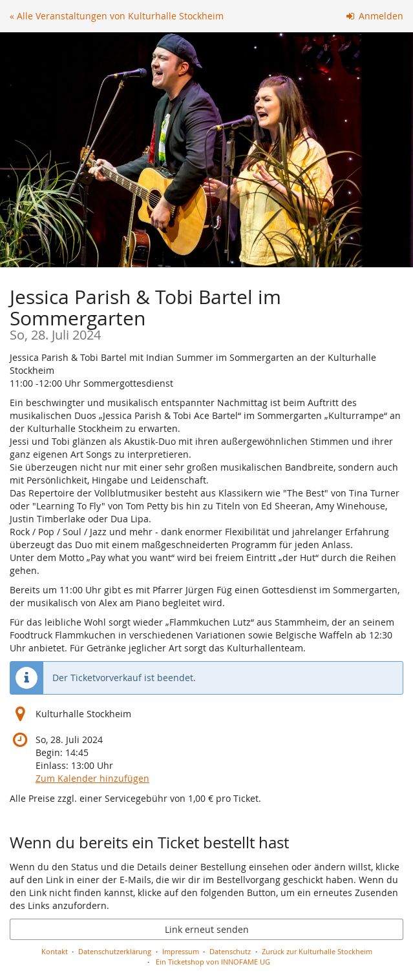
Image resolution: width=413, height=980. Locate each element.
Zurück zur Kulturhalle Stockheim (317, 951)
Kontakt (55, 951)
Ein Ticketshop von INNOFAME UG (213, 962)
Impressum (181, 951)
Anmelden (375, 16)
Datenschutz (230, 951)
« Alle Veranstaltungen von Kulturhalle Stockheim (117, 16)
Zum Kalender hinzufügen (92, 778)
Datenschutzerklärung (115, 951)
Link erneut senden (207, 929)
